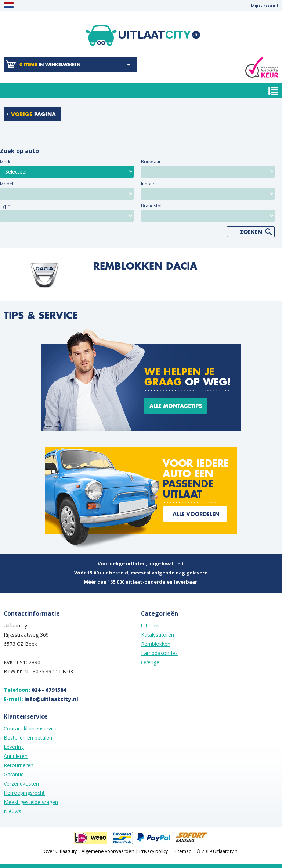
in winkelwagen (50, 65)
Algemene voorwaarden (108, 851)
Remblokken (156, 644)
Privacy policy (153, 851)
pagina (33, 114)
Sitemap (183, 851)
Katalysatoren (158, 635)
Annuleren (16, 756)
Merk (5, 162)
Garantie (14, 774)
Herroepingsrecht (24, 793)
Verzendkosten (21, 784)
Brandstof (151, 206)
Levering (14, 747)
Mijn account (265, 6)
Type (5, 206)
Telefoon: (35, 690)
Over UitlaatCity (60, 851)
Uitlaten (150, 625)
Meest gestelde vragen (31, 802)
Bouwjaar (151, 162)
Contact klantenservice (31, 728)
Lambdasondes (159, 653)
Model (7, 184)
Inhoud (148, 184)
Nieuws (12, 811)
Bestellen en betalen (28, 738)
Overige (150, 662)
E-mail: (41, 699)
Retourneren (19, 765)
